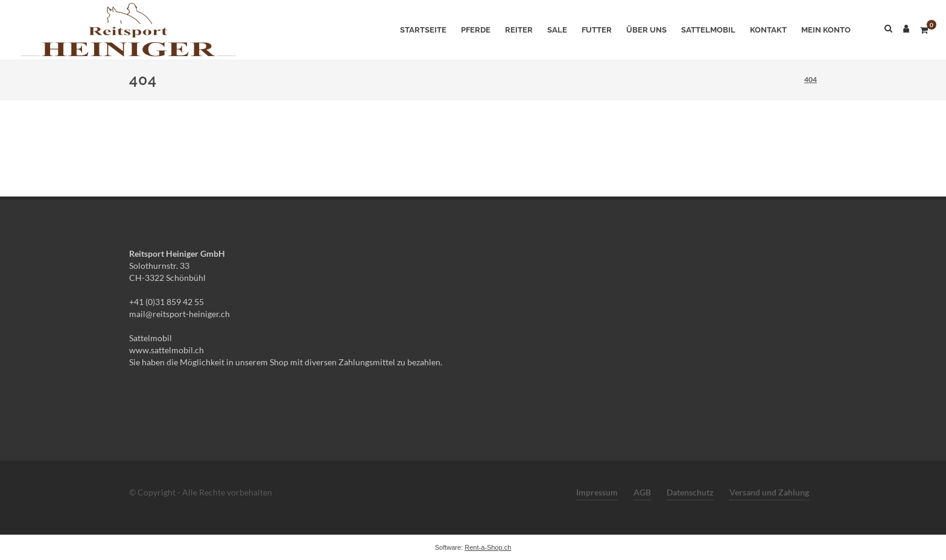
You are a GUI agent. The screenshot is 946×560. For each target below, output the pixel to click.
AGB (642, 492)
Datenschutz (690, 492)
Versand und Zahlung (769, 492)
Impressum (597, 492)
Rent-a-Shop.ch (488, 547)
